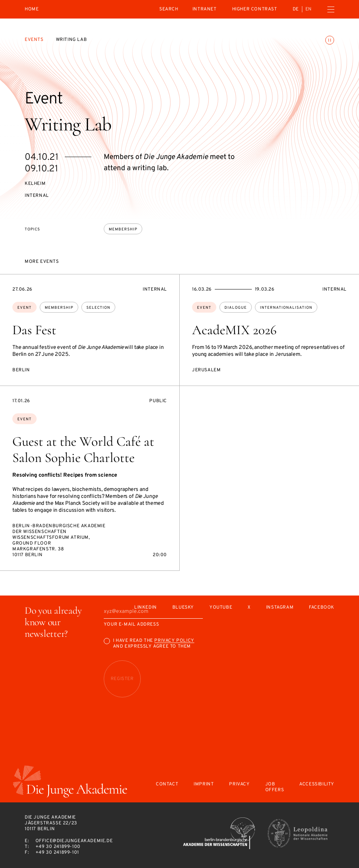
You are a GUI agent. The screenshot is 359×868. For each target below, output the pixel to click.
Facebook (322, 608)
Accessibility (317, 784)
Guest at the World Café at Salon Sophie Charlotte (83, 450)
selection (98, 308)
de (296, 9)
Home (32, 9)
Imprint (204, 784)
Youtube (221, 608)
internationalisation (286, 308)
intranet (205, 9)
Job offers (275, 787)
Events (34, 40)
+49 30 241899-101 (57, 853)
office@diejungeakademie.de (74, 841)
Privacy (239, 784)
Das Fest (34, 330)
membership (123, 229)
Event (24, 308)
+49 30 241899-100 (58, 847)
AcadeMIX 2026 (234, 330)
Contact (167, 784)
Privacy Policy (174, 641)
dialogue (236, 308)
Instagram (280, 608)
